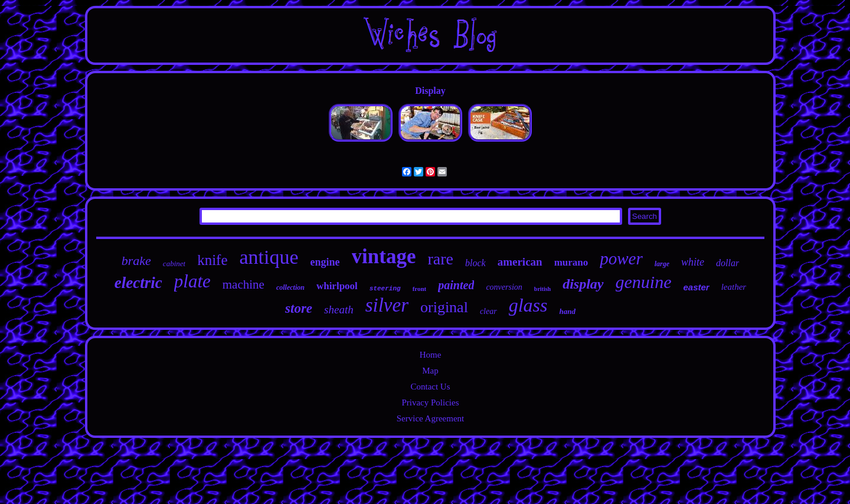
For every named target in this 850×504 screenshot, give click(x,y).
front (420, 289)
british (542, 289)
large (662, 264)
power (621, 258)
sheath (339, 310)
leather (734, 287)
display (583, 284)
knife (212, 260)
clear (488, 311)
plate (192, 281)
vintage (384, 256)
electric (138, 283)
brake (136, 261)
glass (528, 305)
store (299, 308)
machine (243, 284)
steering (385, 289)
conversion (504, 287)
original (444, 307)
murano (571, 262)
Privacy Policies (430, 402)
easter (696, 287)
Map (430, 371)
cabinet (174, 264)
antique (269, 257)
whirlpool (337, 286)
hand (567, 311)
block (475, 263)
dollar (728, 263)
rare (440, 259)
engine (325, 262)
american (520, 262)
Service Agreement (431, 418)
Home (431, 355)
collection (290, 287)
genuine (644, 282)
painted (456, 285)
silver (387, 305)
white (693, 262)
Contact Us (430, 387)
